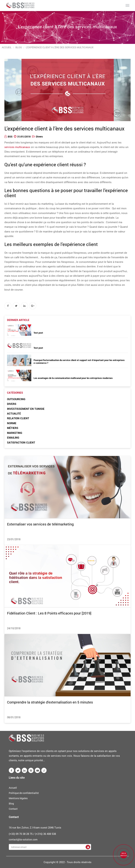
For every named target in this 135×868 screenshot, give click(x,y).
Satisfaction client (21, 442)
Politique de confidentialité (24, 793)
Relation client (18, 418)
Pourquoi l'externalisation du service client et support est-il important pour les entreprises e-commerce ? (79, 361)
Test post (38, 333)
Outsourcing (16, 399)
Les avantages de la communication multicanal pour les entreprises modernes (73, 378)
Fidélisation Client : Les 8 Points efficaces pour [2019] (49, 613)
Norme (12, 423)
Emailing (13, 438)
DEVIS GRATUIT (124, 854)
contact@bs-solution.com (23, 839)
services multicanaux (17, 147)
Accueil (7, 47)
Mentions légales (18, 798)
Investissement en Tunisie (26, 409)
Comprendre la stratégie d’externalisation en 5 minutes (50, 702)
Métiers (13, 428)
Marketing (15, 433)
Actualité (14, 413)
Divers (39, 137)
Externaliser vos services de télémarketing (40, 524)
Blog (19, 47)
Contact (13, 809)
